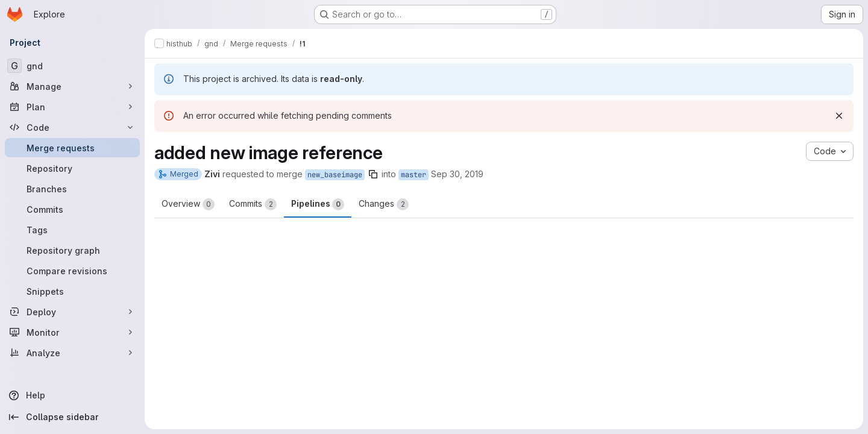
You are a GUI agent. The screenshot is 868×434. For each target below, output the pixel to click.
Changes (384, 204)
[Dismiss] (839, 116)
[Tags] (72, 230)
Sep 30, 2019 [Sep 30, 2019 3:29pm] (457, 174)
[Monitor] (72, 332)
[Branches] (72, 189)
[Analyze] (72, 353)
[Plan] (72, 107)
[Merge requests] (72, 148)
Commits (253, 204)
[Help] (72, 395)
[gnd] (72, 66)
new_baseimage (335, 175)
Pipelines (318, 204)
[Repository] (72, 168)
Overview (188, 204)
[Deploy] (72, 312)
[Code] (72, 127)
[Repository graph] (72, 250)
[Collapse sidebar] (72, 417)
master (414, 175)
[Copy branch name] (373, 174)
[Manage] (72, 86)
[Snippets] (72, 291)
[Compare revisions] (72, 271)
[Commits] (72, 209)
